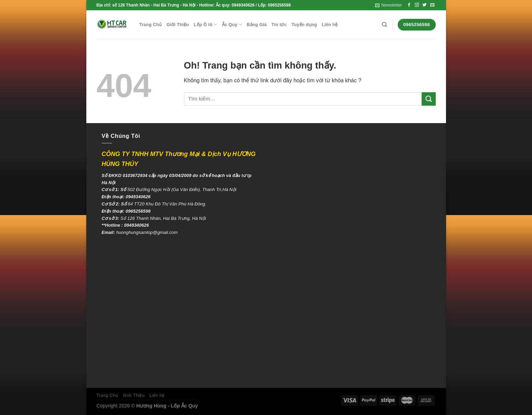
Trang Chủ (151, 25)
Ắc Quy (232, 25)
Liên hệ (330, 25)
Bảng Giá (257, 25)
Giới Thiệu (178, 25)
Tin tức (279, 25)
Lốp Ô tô (205, 25)
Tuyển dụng (304, 25)
